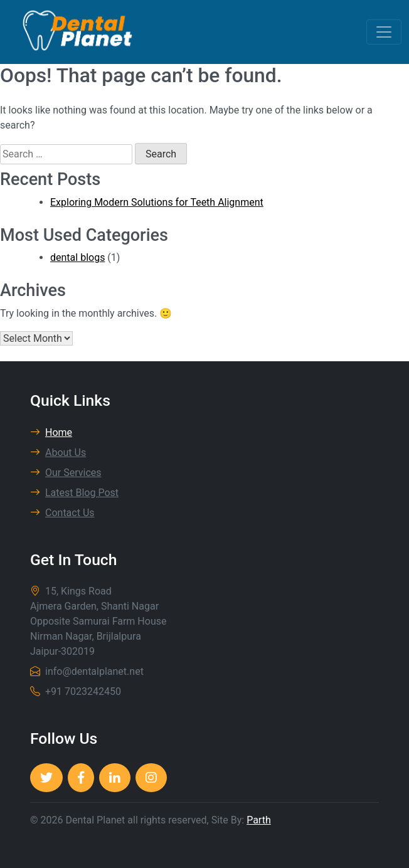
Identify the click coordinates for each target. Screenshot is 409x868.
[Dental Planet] (46, 778)
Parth (259, 820)
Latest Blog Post (74, 493)
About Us (58, 453)
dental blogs (77, 257)
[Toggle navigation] (384, 32)
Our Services (66, 473)
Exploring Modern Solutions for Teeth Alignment (157, 202)
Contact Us (62, 513)
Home (51, 432)
